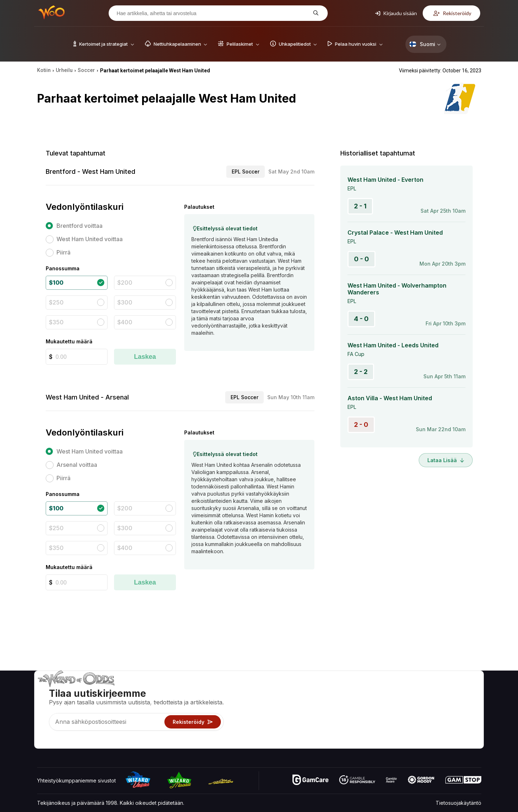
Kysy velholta (331, 743)
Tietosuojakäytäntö (458, 803)
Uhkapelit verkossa (338, 732)
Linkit (399, 711)
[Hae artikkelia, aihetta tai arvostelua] (213, 13)
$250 (56, 302)
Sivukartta (454, 711)
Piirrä (63, 252)
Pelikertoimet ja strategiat (345, 691)
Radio (400, 732)
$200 (125, 283)
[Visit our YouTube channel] (43, 741)
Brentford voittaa (79, 226)
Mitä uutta (404, 722)
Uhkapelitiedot (332, 711)
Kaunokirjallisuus (462, 722)
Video (450, 691)
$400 (125, 322)
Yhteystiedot (408, 701)
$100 (56, 283)
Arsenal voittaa (77, 465)
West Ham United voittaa (90, 239)
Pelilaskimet (329, 701)
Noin (398, 691)
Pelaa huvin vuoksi (337, 722)
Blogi (448, 701)
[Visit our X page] (59, 741)
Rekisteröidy (452, 13)
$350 (56, 322)
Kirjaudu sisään (396, 13)
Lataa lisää (446, 460)
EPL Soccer (246, 172)
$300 (125, 302)
